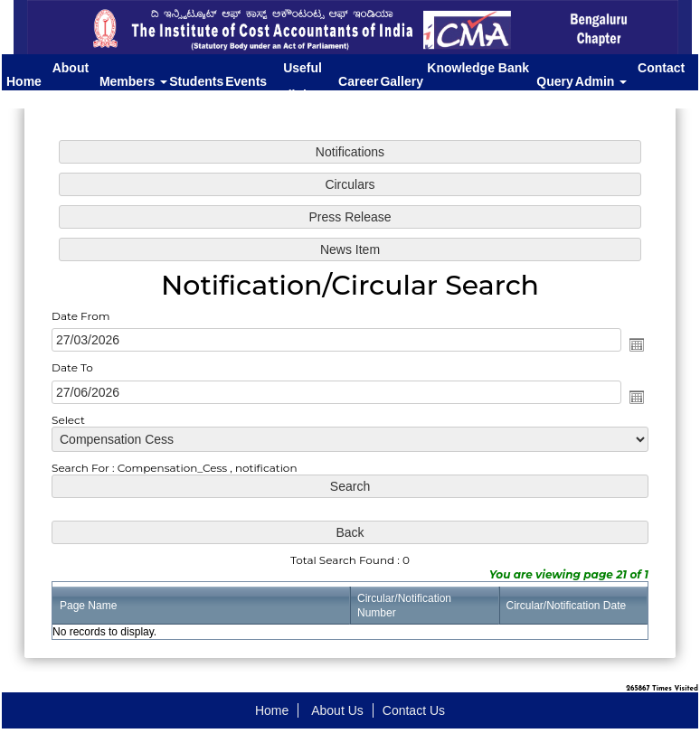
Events (246, 81)
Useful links (303, 81)
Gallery (401, 81)
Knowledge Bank (480, 79)
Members (133, 81)
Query (554, 81)
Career (358, 81)
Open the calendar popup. (631, 345)
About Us (71, 81)
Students (196, 81)
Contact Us (661, 81)
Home (24, 81)
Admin (601, 81)
